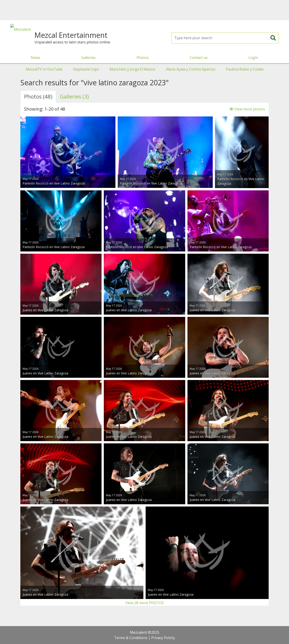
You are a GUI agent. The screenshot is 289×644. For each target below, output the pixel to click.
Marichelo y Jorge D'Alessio (133, 69)
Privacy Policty (163, 638)
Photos (143, 58)
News (36, 58)
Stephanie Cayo (86, 69)
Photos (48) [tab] (38, 96)
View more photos (247, 109)
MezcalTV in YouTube (44, 69)
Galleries (88, 58)
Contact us (199, 58)
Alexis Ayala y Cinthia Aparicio (191, 69)
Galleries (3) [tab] (74, 96)
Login (253, 58)
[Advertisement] (144, 10)
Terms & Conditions (131, 638)
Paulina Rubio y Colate (245, 69)
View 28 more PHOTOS (145, 603)
